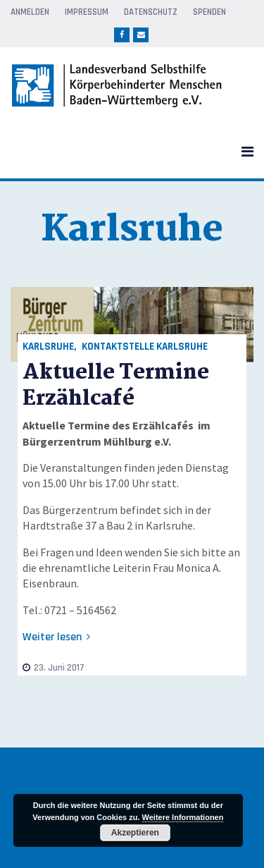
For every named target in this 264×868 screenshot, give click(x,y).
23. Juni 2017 (54, 668)
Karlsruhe (48, 347)
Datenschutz (151, 12)
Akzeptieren (135, 833)
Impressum (87, 12)
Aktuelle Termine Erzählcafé (116, 386)
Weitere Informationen (183, 817)
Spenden (209, 12)
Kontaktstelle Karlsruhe (145, 347)
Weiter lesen (56, 637)
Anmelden (30, 12)
